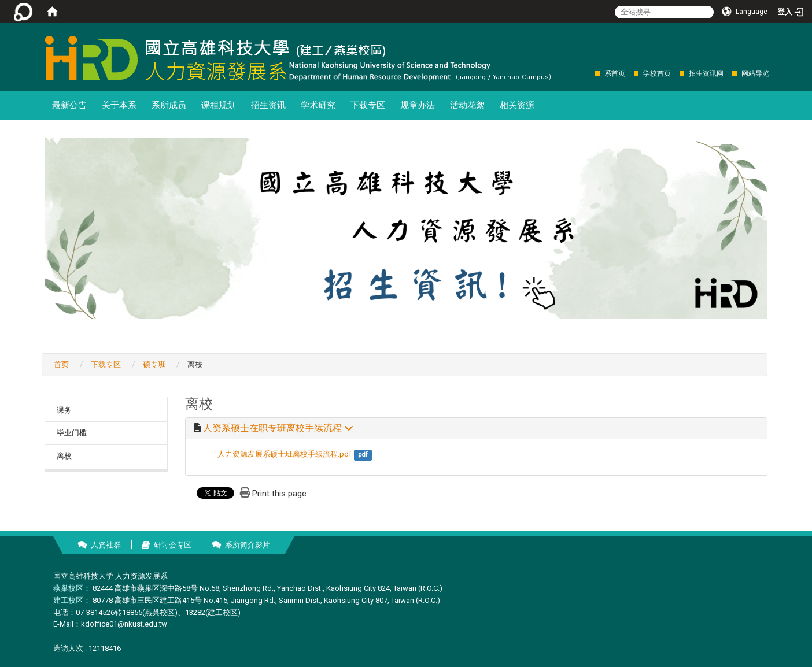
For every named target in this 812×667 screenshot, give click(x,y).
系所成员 (169, 105)
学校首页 (657, 73)
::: (589, 73)
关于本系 (119, 105)
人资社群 (106, 545)
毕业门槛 (72, 433)
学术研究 (318, 105)
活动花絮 (467, 105)
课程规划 (219, 105)
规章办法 (418, 105)
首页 (61, 364)
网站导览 (755, 73)
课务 (64, 410)
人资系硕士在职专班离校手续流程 (278, 428)
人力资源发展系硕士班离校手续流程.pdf (285, 454)
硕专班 (154, 364)
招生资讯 (268, 105)
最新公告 (69, 105)
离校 (64, 456)
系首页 (615, 73)
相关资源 (517, 105)
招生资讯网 (706, 73)
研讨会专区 (173, 545)
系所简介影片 (248, 545)
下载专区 (368, 105)
